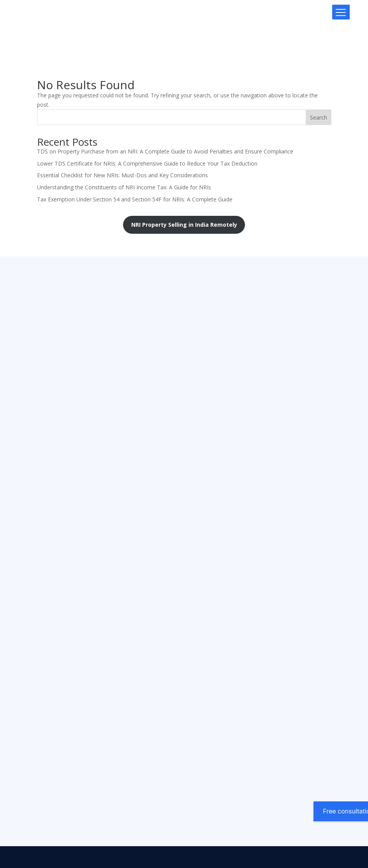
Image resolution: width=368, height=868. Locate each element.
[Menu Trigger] (341, 12)
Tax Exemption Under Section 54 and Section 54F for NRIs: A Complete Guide (135, 199)
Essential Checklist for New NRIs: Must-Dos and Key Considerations (122, 175)
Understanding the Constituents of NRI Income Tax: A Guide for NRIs (124, 187)
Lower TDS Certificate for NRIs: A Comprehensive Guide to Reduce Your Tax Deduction (147, 163)
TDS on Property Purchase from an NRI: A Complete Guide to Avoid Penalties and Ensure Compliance (165, 151)
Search (319, 117)
